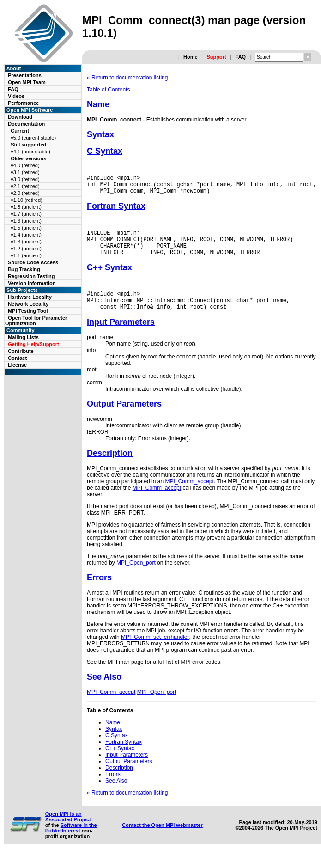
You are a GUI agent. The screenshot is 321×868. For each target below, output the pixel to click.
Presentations (25, 75)
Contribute (21, 351)
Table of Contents (108, 90)
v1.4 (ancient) (26, 235)
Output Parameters (124, 418)
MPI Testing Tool (28, 311)
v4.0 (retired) (25, 165)
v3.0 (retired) (25, 179)
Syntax (100, 134)
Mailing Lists (23, 337)
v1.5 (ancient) (26, 228)
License (17, 365)
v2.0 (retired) (25, 193)
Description (110, 467)
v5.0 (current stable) (33, 138)
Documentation (26, 124)
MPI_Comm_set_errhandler (155, 651)
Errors (99, 591)
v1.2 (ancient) (26, 249)
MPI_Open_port (136, 577)
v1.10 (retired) (26, 200)
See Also (104, 691)
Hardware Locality (30, 297)
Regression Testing (31, 276)
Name (98, 104)
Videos (16, 96)
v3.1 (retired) (25, 172)
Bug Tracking (24, 269)
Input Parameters (121, 336)
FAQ (240, 57)
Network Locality (28, 304)
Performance (23, 103)
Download (20, 117)
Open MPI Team (27, 82)
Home (191, 57)
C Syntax (105, 151)
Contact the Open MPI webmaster (162, 839)
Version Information (32, 283)
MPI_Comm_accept (189, 495)
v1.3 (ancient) (26, 242)
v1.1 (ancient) (26, 255)
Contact (17, 358)
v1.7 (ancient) (26, 214)
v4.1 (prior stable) (30, 152)
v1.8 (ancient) (26, 207)
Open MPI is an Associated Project (68, 831)
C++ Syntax (109, 277)
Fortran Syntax (116, 210)
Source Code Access (33, 262)
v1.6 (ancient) (26, 221)
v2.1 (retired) (25, 186)
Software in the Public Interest (71, 842)
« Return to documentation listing (127, 78)
